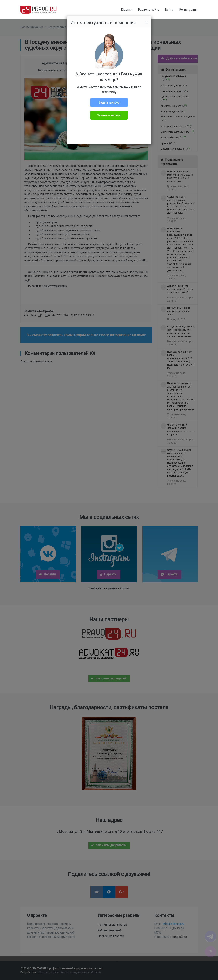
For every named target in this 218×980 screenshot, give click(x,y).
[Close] (146, 23)
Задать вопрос (109, 102)
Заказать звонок (109, 115)
